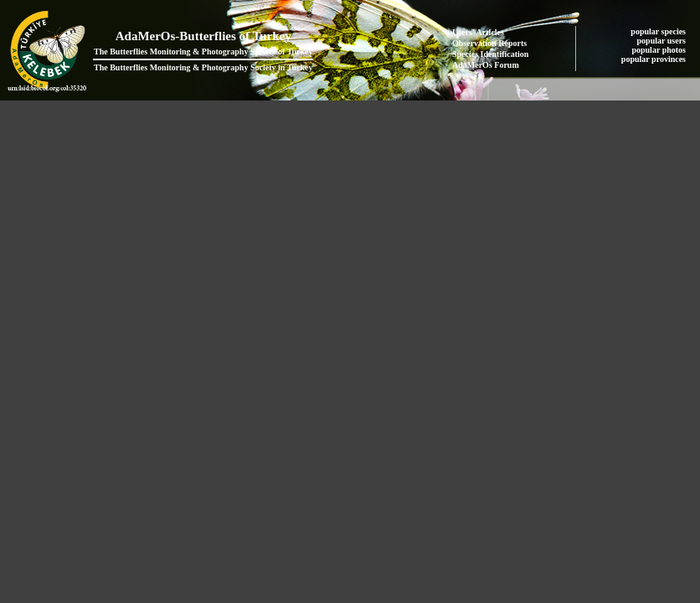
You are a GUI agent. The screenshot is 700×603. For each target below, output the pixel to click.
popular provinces (655, 59)
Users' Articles (478, 32)
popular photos (659, 50)
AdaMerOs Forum (486, 65)
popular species (659, 31)
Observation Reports (489, 43)
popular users (663, 41)
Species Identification (490, 54)
